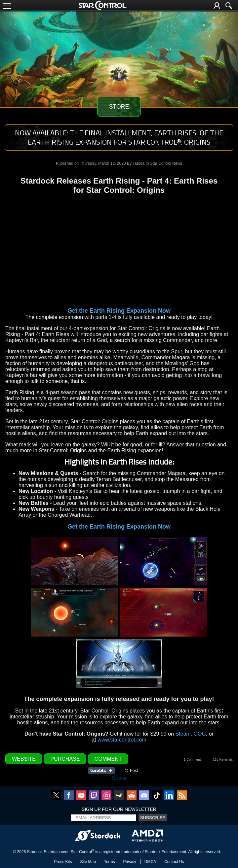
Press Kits (63, 862)
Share (119, 778)
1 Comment (192, 760)
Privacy (130, 862)
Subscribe (153, 818)
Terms (110, 862)
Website (24, 759)
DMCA (150, 862)
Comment (108, 759)
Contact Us (174, 862)
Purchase (65, 759)
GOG (200, 734)
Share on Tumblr (103, 771)
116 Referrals (223, 760)
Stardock (35, 852)
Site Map (88, 862)
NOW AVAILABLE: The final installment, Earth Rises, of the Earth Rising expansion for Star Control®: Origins (119, 137)
